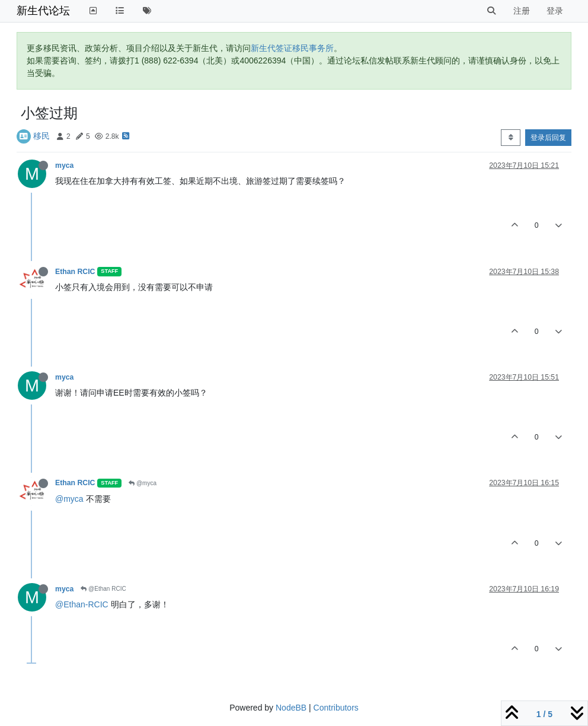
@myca (143, 483)
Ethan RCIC (75, 272)
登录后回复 (548, 138)
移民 (41, 136)
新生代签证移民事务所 (292, 48)
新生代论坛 (43, 11)
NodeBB (291, 708)
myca (64, 165)
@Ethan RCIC (103, 589)
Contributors (336, 708)
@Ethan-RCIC (82, 604)
